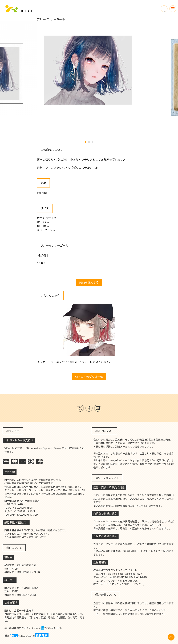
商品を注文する (89, 282)
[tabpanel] (89, 71)
